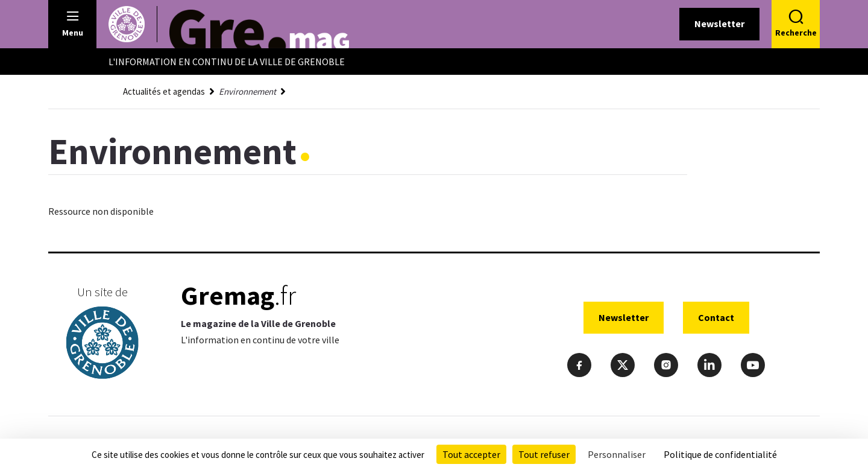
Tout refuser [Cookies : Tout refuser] (544, 454)
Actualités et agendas (164, 91)
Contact (716, 317)
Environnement (247, 91)
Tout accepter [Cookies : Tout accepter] (471, 454)
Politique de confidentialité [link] (720, 454)
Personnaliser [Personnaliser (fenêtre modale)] (617, 454)
